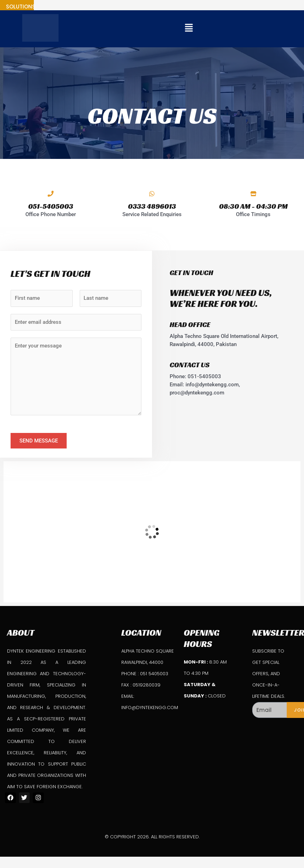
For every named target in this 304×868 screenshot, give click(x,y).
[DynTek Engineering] (152, 532)
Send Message (39, 441)
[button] (189, 29)
